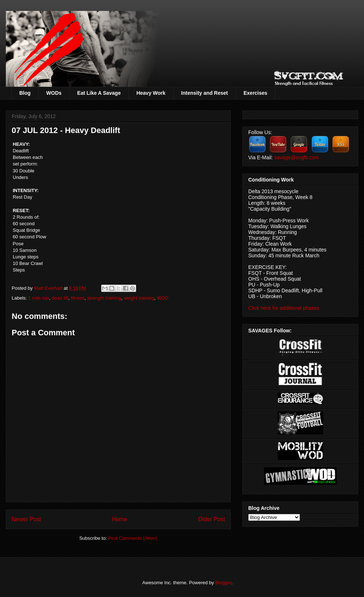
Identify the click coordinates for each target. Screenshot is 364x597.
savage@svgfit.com (296, 157)
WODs (54, 93)
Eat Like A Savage (99, 93)
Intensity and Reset (205, 93)
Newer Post (26, 519)
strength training (104, 298)
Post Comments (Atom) (133, 538)
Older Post (211, 519)
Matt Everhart (49, 288)
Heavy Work (151, 93)
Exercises (255, 93)
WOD (163, 298)
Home (120, 519)
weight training (139, 298)
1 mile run (39, 298)
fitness (78, 298)
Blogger (223, 583)
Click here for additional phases (284, 308)
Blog (25, 93)
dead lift (60, 298)
